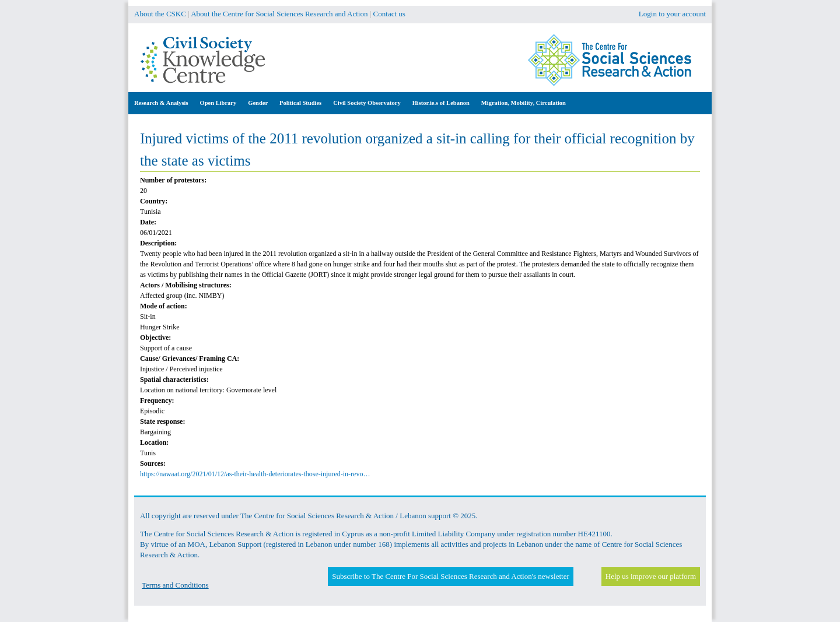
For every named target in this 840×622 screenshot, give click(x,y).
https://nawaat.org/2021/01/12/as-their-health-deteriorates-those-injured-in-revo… (255, 474)
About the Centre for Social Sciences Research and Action (279, 14)
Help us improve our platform (651, 576)
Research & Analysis (161, 103)
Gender (258, 103)
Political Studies (300, 103)
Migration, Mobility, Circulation (524, 103)
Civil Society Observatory (367, 103)
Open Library (218, 103)
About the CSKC (160, 14)
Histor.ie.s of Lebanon (441, 103)
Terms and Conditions (175, 585)
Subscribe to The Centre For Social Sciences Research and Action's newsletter (450, 576)
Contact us (389, 14)
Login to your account (672, 14)
